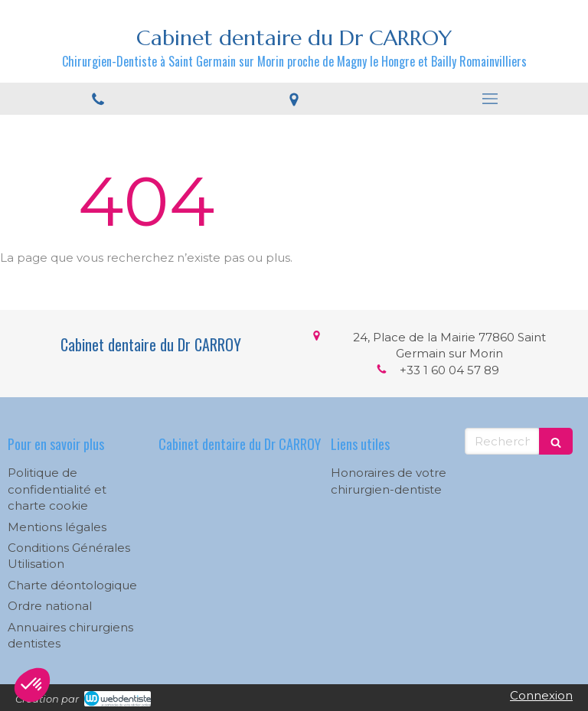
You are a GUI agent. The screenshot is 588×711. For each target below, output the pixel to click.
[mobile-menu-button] (490, 99)
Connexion (541, 695)
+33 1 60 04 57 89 (449, 370)
